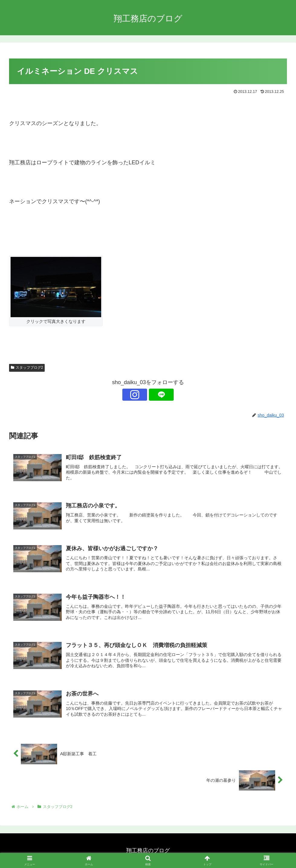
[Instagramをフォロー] (141, 395)
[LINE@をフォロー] (155, 395)
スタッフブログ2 (27, 368)
